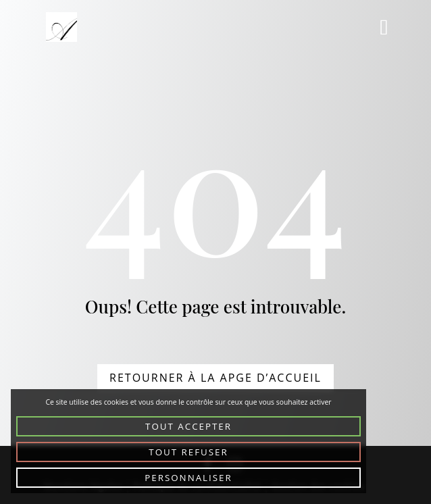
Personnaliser (188, 478)
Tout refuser (188, 452)
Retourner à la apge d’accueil (215, 378)
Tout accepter (188, 426)
